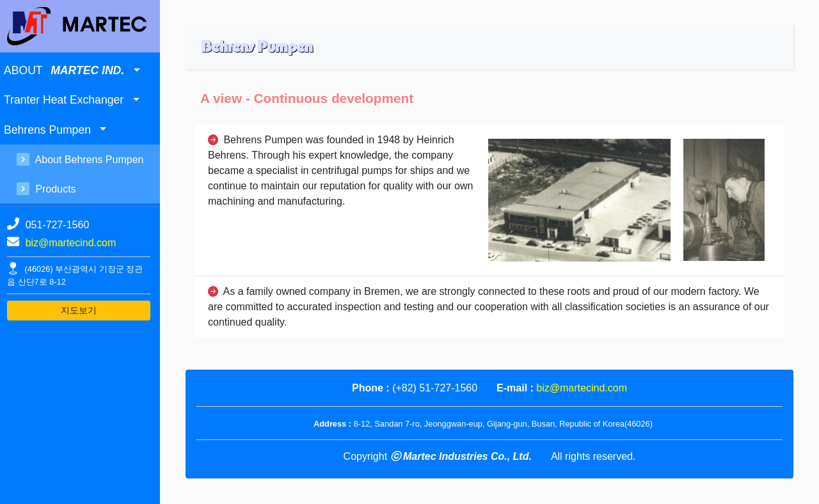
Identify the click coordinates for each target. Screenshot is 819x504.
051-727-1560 (58, 225)
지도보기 (79, 310)
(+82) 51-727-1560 (435, 388)
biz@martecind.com (71, 243)
